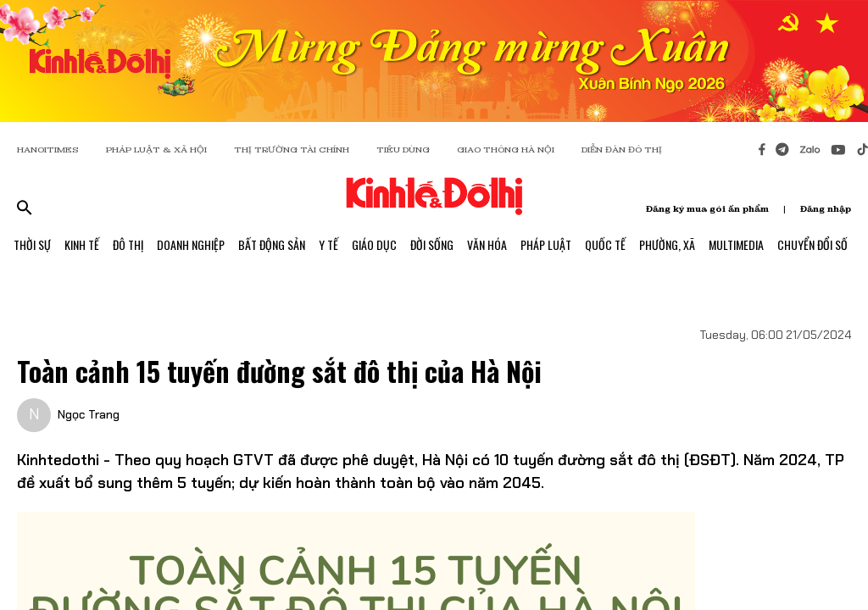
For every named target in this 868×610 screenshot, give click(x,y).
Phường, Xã (667, 244)
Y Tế (328, 244)
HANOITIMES (48, 150)
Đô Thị (128, 244)
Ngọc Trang (89, 414)
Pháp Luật (546, 244)
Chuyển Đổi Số (812, 244)
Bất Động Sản (272, 244)
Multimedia (736, 244)
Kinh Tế (82, 244)
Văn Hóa (487, 244)
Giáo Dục (374, 244)
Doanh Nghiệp (191, 244)
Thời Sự (32, 244)
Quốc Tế (605, 244)
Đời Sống (432, 244)
